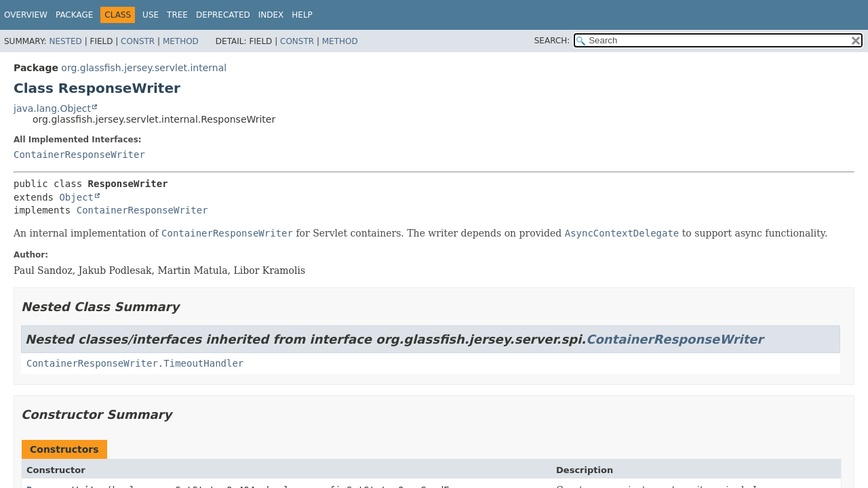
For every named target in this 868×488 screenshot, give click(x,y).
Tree (177, 15)
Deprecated (223, 15)
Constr (138, 41)
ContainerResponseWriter (79, 155)
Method (181, 41)
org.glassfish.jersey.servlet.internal (144, 68)
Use (151, 15)
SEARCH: (552, 41)
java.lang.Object (52, 108)
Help (302, 15)
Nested (65, 41)
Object (76, 197)
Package (74, 15)
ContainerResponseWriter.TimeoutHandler (135, 363)
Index (271, 15)
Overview (26, 15)
